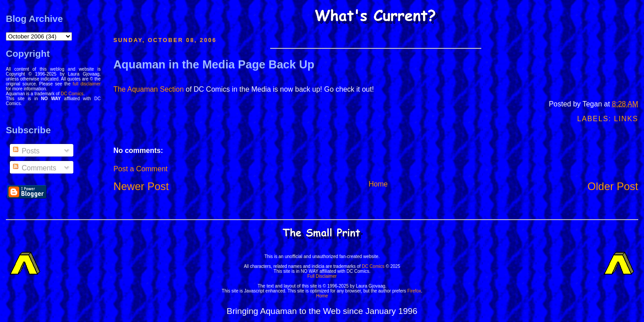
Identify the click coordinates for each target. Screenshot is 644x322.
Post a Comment (140, 169)
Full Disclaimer (322, 276)
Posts (25, 151)
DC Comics (72, 94)
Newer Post (141, 186)
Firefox (414, 291)
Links (626, 119)
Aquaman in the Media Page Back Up (214, 64)
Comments (34, 168)
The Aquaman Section (148, 89)
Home (378, 184)
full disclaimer (87, 84)
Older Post (613, 186)
